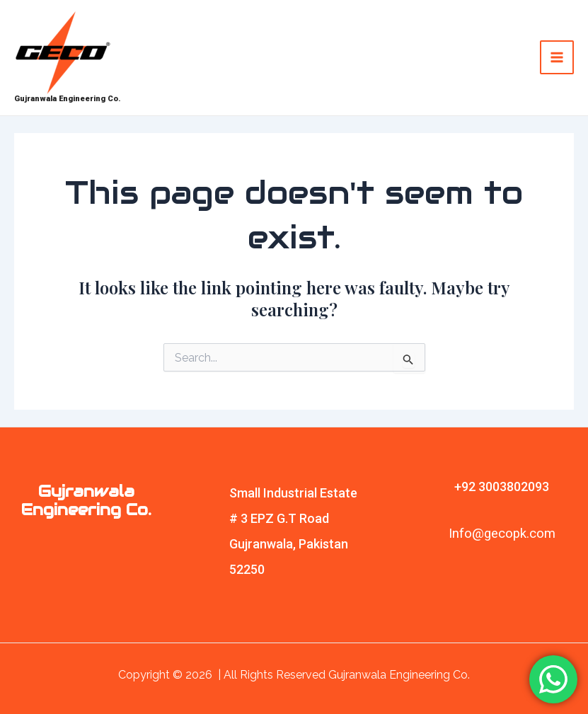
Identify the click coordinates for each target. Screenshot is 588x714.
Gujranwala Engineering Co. (68, 99)
